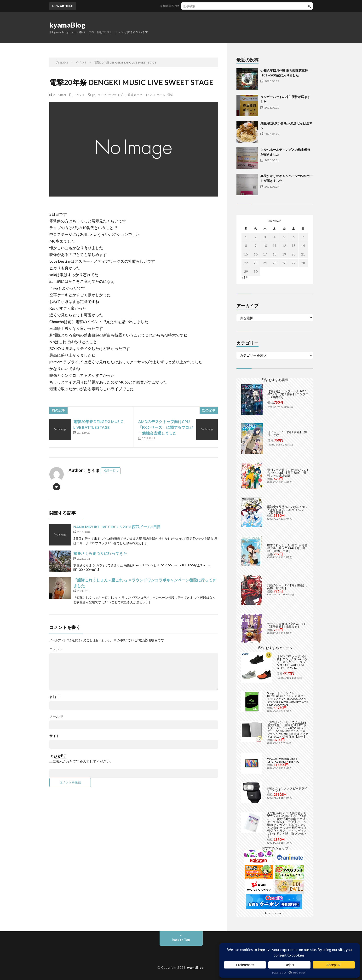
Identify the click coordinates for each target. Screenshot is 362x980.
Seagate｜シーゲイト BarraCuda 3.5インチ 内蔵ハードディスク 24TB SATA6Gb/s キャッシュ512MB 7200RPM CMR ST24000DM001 (288, 699)
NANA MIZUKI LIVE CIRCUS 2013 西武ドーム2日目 (117, 527)
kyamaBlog (67, 25)
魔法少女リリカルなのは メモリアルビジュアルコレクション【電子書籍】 (287, 509)
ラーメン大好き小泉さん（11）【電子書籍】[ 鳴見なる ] (287, 625)
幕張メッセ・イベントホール (146, 95)
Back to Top (181, 940)
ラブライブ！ (117, 95)
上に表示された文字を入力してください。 (81, 761)
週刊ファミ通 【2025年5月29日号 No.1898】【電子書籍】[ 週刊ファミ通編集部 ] (288, 473)
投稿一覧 (109, 471)
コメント (56, 649)
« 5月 (245, 277)
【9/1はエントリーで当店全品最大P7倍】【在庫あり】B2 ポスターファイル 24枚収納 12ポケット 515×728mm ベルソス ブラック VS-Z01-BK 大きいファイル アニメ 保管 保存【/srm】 (288, 729)
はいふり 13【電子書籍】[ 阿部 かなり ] (287, 433)
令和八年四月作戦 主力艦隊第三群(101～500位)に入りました (204, 6)
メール (56, 716)
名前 (55, 697)
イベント (79, 95)
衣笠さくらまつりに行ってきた (100, 553)
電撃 (170, 95)
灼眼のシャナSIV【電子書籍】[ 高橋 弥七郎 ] (287, 587)
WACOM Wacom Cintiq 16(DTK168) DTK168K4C (283, 760)
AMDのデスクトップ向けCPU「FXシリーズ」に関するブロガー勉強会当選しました (166, 427)
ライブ (102, 95)
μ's (94, 95)
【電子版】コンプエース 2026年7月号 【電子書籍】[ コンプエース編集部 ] (288, 394)
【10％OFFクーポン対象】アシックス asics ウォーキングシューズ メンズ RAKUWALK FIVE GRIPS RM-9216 (292, 662)
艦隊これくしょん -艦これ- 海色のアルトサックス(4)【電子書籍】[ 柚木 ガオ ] (287, 548)
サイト (54, 736)
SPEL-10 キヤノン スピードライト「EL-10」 (287, 790)
